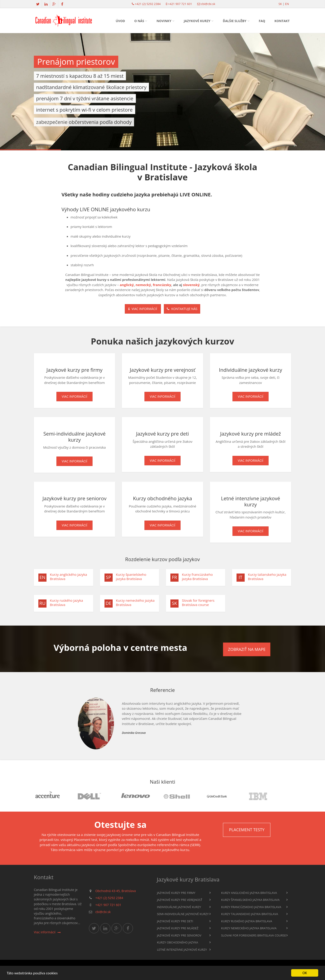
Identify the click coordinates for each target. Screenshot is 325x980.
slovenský (191, 285)
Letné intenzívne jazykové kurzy (182, 950)
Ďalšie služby (234, 21)
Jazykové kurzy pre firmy (176, 893)
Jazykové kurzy (197, 21)
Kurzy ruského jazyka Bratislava (66, 604)
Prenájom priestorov (76, 62)
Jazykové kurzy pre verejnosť (180, 900)
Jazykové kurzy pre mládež (178, 928)
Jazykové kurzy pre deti (175, 921)
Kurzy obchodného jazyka (177, 942)
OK (305, 973)
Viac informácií (143, 309)
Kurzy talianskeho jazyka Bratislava (267, 578)
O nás (139, 21)
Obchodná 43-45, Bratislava (115, 891)
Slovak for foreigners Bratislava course (198, 604)
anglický (127, 285)
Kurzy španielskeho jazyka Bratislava (131, 578)
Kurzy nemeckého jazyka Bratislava (135, 604)
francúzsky (162, 285)
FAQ (262, 21)
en (287, 4)
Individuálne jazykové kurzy (179, 907)
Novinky (164, 21)
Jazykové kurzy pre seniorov (179, 935)
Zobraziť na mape (247, 649)
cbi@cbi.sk (208, 4)
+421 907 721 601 (180, 4)
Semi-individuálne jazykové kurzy (183, 914)
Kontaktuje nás (182, 309)
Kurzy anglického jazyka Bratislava (68, 578)
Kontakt (282, 21)
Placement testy (247, 830)
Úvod (120, 21)
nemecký (143, 285)
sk (280, 4)
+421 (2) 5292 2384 (148, 4)
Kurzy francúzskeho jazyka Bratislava (197, 578)
